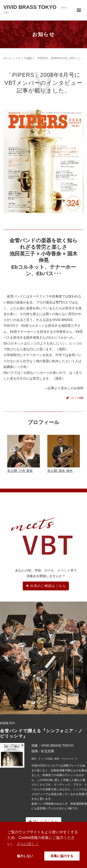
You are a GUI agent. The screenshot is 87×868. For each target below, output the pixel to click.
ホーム (8, 58)
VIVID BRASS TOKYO (35, 9)
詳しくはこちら (43, 821)
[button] (6, 658)
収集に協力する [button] (62, 856)
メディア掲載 (23, 58)
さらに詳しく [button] (28, 844)
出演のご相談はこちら (46, 586)
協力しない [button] (25, 856)
